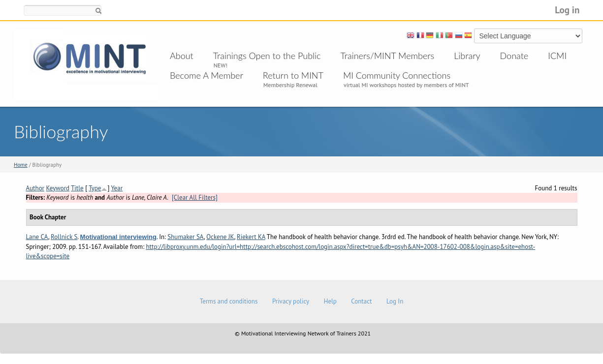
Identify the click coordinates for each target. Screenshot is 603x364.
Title (77, 188)
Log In (395, 301)
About (182, 56)
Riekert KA (251, 237)
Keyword (58, 188)
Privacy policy (291, 301)
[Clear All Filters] (195, 197)
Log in (567, 10)
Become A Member (206, 75)
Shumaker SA (185, 237)
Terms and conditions (229, 301)
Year (117, 188)
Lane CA (37, 237)
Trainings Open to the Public (267, 56)
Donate (514, 56)
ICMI (557, 56)
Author (35, 188)
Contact (361, 301)
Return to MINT (293, 75)
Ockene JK (220, 237)
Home (21, 165)
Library (467, 56)
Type (95, 188)
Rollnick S (64, 237)
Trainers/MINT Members (388, 56)
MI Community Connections (397, 75)
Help (330, 301)
